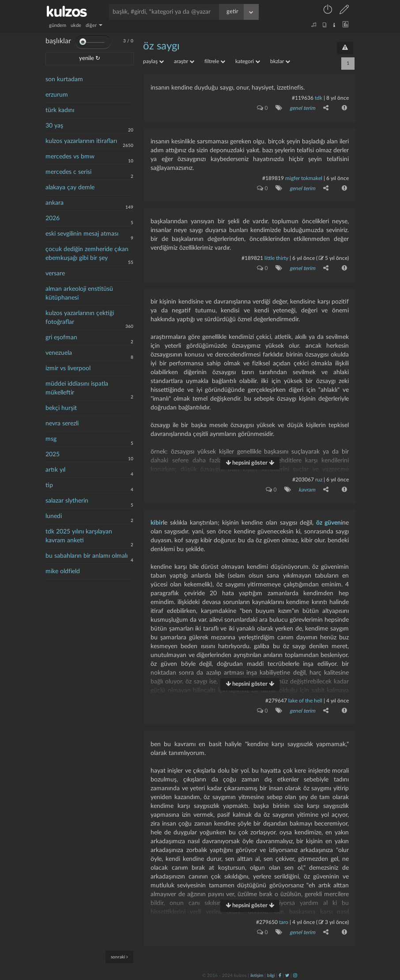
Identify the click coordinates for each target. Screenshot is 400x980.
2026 (53, 218)
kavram (307, 489)
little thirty (276, 258)
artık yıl (55, 470)
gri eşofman (61, 338)
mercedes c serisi (68, 172)
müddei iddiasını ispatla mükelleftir (77, 388)
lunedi (54, 516)
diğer (94, 25)
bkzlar (280, 61)
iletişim (257, 974)
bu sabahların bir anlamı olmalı (87, 556)
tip (49, 485)
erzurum (57, 95)
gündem (58, 25)
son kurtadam (64, 79)
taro (284, 921)
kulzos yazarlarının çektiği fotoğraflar (80, 318)
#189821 (252, 258)
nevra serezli (62, 424)
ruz (319, 479)
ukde (76, 25)
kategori (248, 61)
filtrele (215, 61)
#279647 (276, 700)
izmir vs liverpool (68, 368)
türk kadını (60, 110)
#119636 (303, 98)
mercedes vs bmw (70, 157)
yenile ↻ (90, 58)
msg (51, 439)
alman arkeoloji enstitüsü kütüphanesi (79, 293)
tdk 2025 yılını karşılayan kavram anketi (79, 536)
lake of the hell (305, 700)
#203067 (303, 479)
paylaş (153, 61)
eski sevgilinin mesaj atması (82, 234)
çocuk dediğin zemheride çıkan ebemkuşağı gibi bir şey (87, 254)
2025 (53, 454)
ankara (55, 203)
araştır (184, 61)
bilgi (271, 974)
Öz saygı (161, 46)
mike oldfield (63, 571)
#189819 (273, 178)
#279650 (267, 921)
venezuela (59, 353)
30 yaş (54, 126)
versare (55, 274)
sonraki (119, 957)
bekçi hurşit (61, 408)
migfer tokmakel (304, 178)
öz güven (328, 522)
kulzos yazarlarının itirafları (81, 141)
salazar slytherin (67, 501)
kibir (157, 522)
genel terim (302, 108)
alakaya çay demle (70, 188)
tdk (319, 98)
